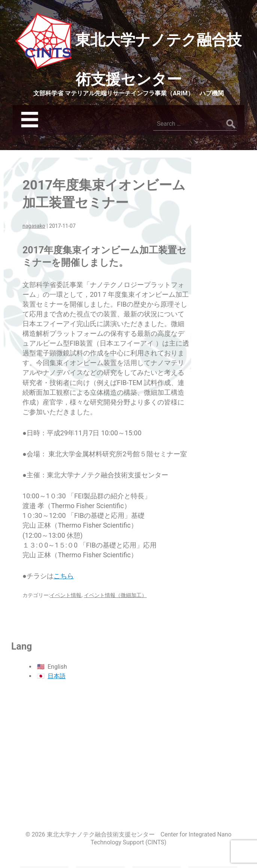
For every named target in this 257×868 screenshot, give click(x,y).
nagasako (34, 226)
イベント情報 (66, 595)
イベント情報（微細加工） (115, 595)
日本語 (57, 676)
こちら (64, 576)
